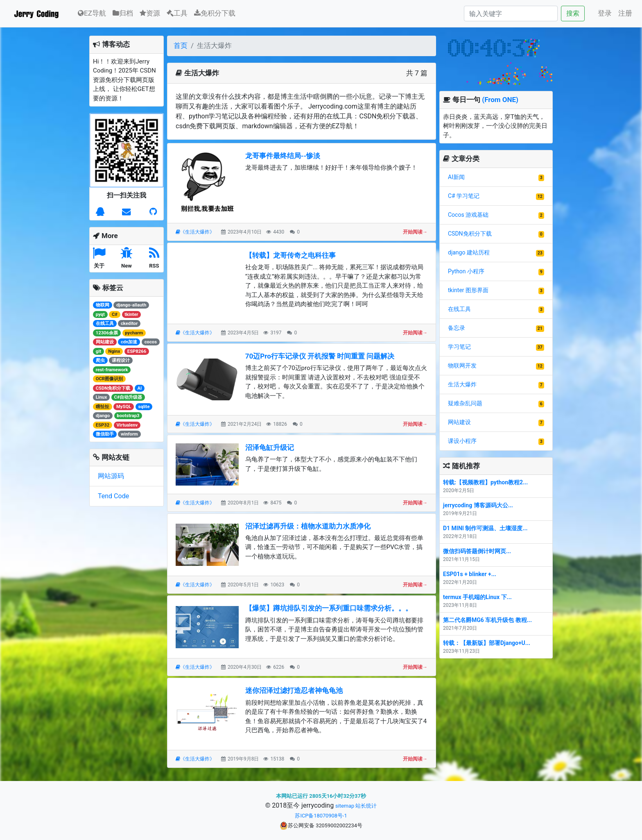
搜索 (573, 13)
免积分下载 (215, 13)
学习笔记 (459, 347)
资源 (150, 13)
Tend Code (113, 496)
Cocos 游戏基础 (468, 215)
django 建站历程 (469, 252)
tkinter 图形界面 (468, 290)
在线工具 (459, 309)
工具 (177, 13)
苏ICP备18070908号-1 (321, 816)
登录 (605, 13)
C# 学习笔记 (464, 196)
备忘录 (457, 328)
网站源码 (111, 476)
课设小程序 (462, 441)
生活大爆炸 (462, 384)
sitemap (345, 806)
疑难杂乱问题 (465, 403)
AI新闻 (456, 177)
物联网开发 (462, 366)
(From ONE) (500, 100)
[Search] (511, 14)
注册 (625, 13)
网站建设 (459, 422)
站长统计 (366, 806)
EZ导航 (92, 12)
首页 (181, 45)
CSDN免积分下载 (470, 234)
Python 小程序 (466, 271)
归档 (123, 13)
